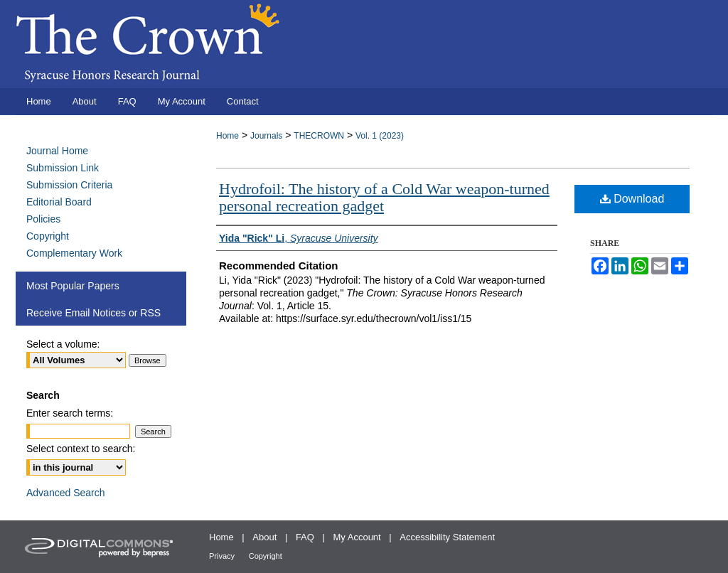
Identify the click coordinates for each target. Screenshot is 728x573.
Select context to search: (81, 449)
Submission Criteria (69, 185)
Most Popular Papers (73, 286)
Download (632, 199)
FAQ (305, 537)
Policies (43, 219)
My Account (357, 537)
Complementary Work (74, 253)
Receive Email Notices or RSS (93, 313)
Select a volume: (63, 344)
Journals (266, 136)
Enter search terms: (70, 413)
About (264, 537)
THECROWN (319, 136)
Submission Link (63, 168)
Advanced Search (66, 493)
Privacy (222, 556)
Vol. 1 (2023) (380, 136)
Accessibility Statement (447, 537)
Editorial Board (59, 202)
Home (227, 136)
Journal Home (57, 151)
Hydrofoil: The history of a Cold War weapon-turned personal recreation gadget (384, 197)
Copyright (48, 236)
